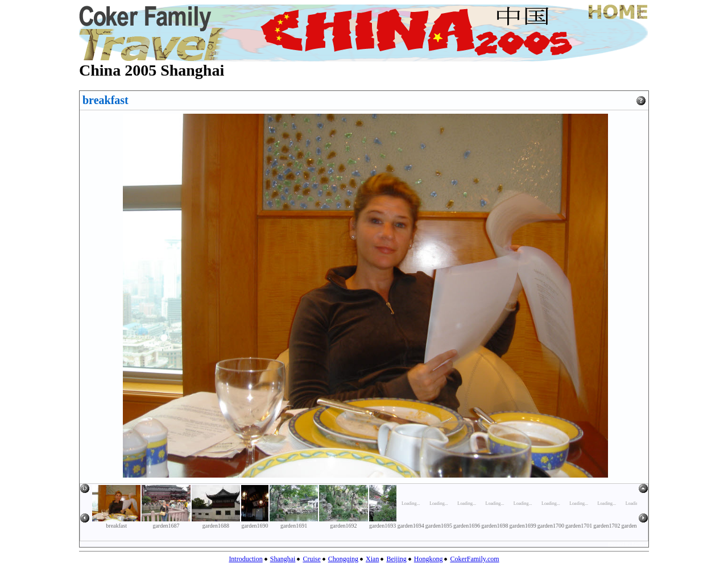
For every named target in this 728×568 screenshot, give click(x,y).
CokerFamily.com (474, 559)
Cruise (311, 559)
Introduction (245, 559)
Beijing (396, 559)
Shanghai (283, 559)
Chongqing (343, 559)
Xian (372, 559)
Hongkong (429, 559)
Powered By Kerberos (628, 544)
